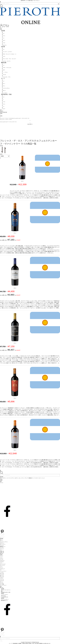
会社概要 (3, 589)
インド (1, 563)
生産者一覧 (2, 552)
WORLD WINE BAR (3, 112)
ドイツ (1, 557)
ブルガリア (2, 577)
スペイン (2, 568)
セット (1, 550)
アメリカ (2, 559)
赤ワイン (2, 540)
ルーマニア (2, 575)
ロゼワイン (2, 543)
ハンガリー (2, 572)
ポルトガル (2, 574)
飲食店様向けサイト (5, 600)
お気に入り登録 (15, 188)
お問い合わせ (3, 596)
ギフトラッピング (3, 585)
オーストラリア (3, 564)
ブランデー (2, 545)
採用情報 (3, 598)
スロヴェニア (2, 569)
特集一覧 (2, 588)
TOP (1, 28)
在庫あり (22, 181)
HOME (1, 113)
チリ (1, 570)
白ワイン (2, 541)
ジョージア (2, 579)
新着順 (2, 156)
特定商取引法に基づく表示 (6, 592)
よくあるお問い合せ (5, 597)
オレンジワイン (3, 544)
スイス (1, 566)
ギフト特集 (2, 584)
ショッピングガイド (5, 595)
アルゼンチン (2, 561)
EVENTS (2, 111)
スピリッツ (2, 549)
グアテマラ (2, 581)
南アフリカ (2, 576)
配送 (2, 591)
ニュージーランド (3, 571)
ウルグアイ (2, 562)
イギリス (2, 578)
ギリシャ (2, 582)
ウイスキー (2, 548)
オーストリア (2, 565)
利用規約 (3, 593)
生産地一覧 (2, 551)
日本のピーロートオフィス (6, 590)
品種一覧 (2, 554)
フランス (2, 556)
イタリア (2, 558)
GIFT (1, 110)
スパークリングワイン (4, 542)
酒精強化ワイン (3, 547)
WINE (1, 29)
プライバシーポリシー (5, 599)
